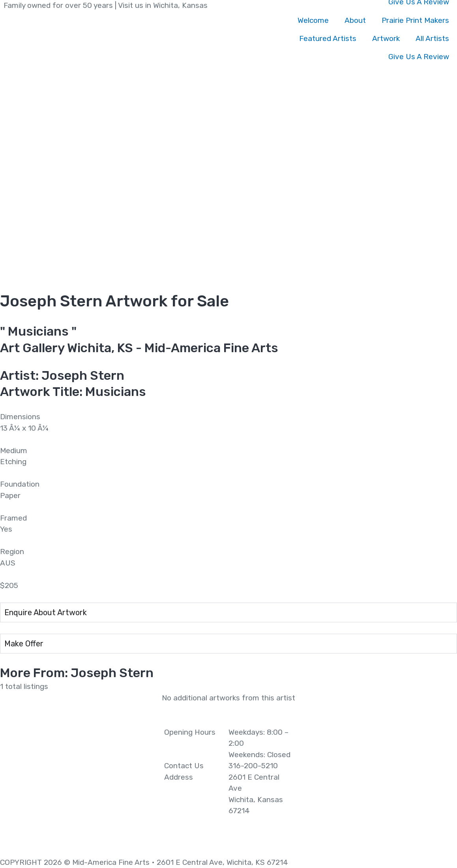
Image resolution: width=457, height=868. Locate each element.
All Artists (432, 38)
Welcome (313, 20)
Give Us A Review (419, 57)
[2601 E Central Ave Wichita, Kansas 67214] (381, 786)
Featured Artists (328, 38)
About (355, 20)
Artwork (386, 38)
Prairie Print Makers (415, 20)
